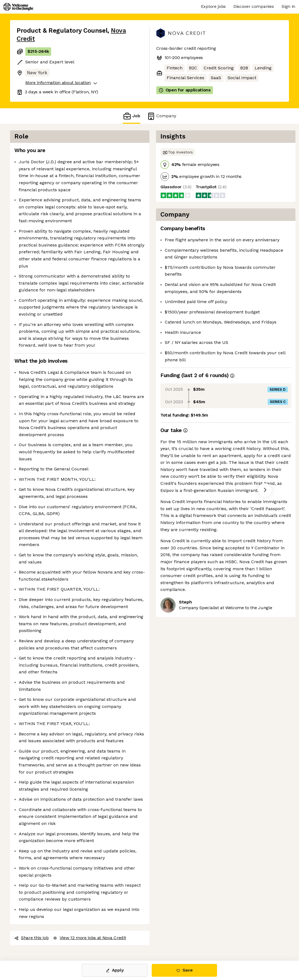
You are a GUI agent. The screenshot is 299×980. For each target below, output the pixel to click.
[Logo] (18, 7)
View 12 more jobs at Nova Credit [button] (90, 938)
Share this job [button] (32, 938)
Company (161, 116)
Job (132, 116)
